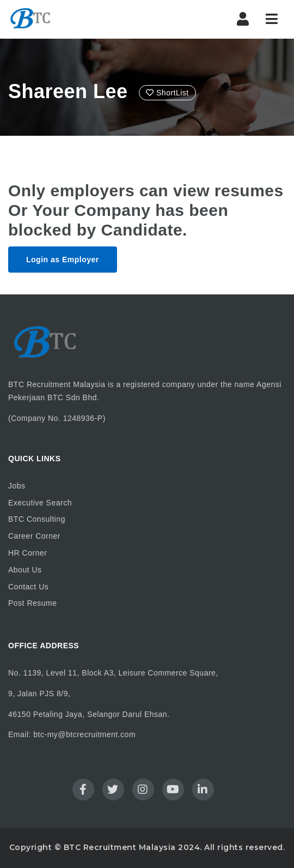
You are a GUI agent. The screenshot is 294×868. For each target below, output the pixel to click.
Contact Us (28, 587)
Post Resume (33, 603)
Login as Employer (63, 260)
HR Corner (27, 553)
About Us (25, 570)
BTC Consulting (37, 519)
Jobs (17, 486)
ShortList (167, 93)
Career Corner (34, 536)
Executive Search (40, 503)
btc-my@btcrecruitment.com (84, 734)
